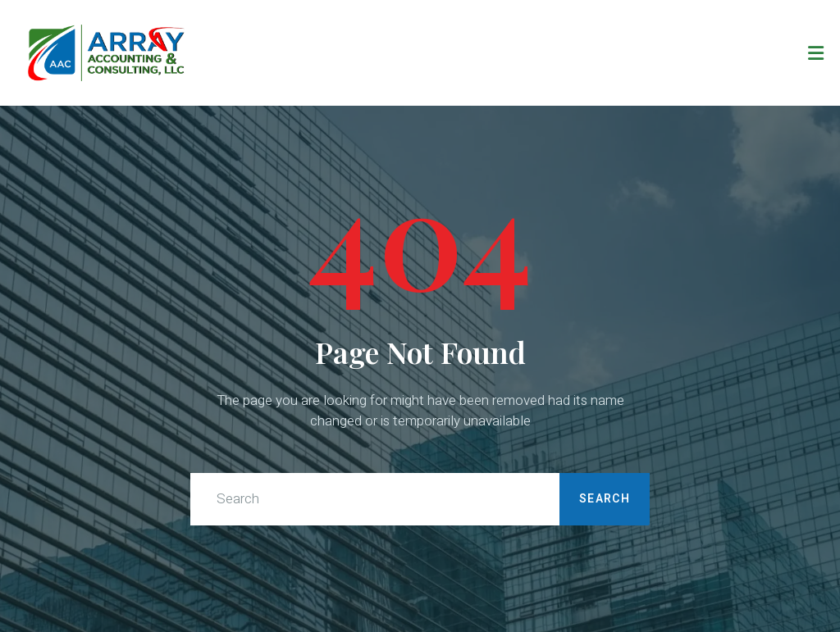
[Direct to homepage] (107, 53)
